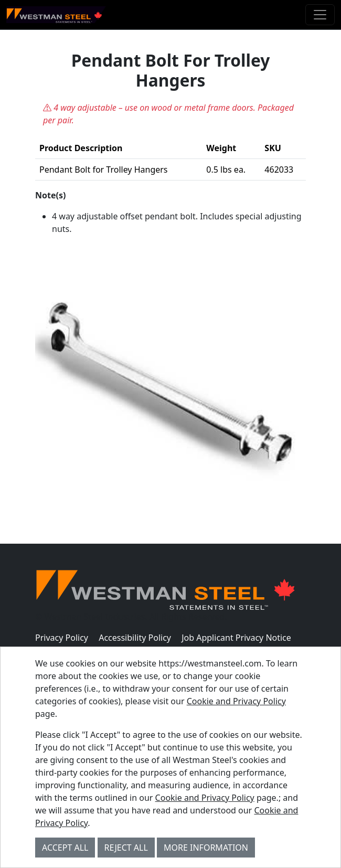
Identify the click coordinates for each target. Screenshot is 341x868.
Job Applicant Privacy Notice (236, 638)
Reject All (126, 848)
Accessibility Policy (135, 638)
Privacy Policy (62, 638)
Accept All (65, 848)
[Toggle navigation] (320, 15)
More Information (206, 848)
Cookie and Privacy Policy (236, 701)
